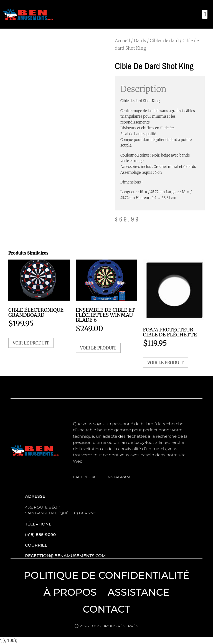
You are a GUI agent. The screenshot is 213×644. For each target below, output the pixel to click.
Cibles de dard (164, 41)
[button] (205, 14)
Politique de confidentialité (106, 575)
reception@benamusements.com (65, 556)
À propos (70, 592)
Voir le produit (31, 343)
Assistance (139, 592)
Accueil (122, 41)
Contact (106, 609)
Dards (140, 41)
